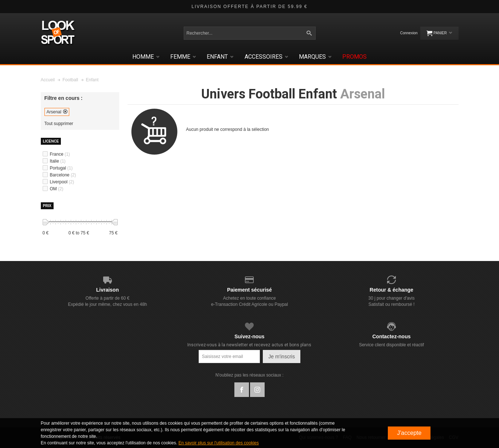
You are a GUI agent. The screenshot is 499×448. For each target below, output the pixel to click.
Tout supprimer (59, 124)
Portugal (61, 168)
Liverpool (62, 182)
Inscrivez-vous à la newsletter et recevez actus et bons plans (249, 345)
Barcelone (63, 175)
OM (57, 189)
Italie (58, 161)
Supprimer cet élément (65, 112)
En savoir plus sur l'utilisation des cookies (219, 443)
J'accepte (409, 433)
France (60, 154)
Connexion (409, 33)
